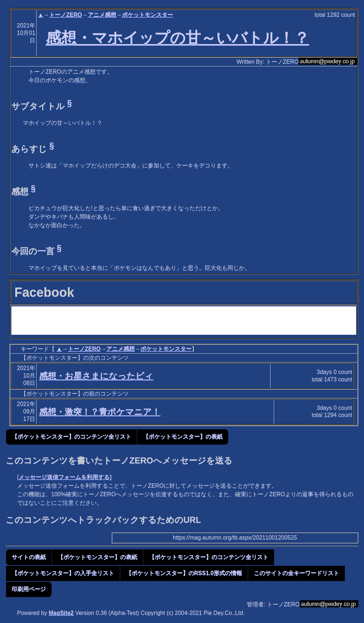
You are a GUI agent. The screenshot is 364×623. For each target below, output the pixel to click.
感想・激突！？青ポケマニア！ (100, 412)
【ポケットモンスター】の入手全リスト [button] (63, 573)
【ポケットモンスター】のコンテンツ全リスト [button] (71, 437)
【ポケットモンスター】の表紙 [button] (183, 437)
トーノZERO (65, 15)
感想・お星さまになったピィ (96, 376)
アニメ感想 (102, 15)
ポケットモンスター (148, 15)
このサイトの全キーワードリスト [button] (296, 573)
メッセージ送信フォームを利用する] (65, 477)
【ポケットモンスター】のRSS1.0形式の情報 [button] (184, 573)
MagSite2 (61, 613)
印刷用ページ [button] (29, 589)
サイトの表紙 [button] (29, 557)
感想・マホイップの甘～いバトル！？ (178, 38)
